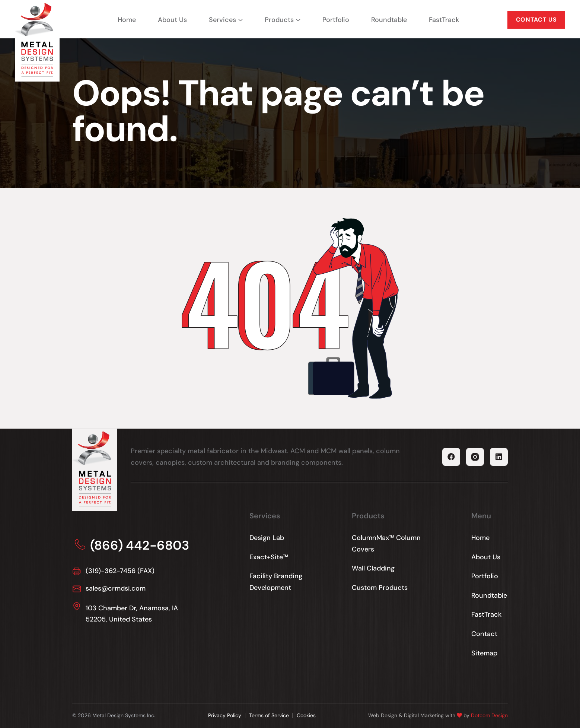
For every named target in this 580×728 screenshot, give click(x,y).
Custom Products (380, 588)
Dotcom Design (489, 715)
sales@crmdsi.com (116, 588)
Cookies (306, 715)
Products (279, 20)
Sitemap (484, 653)
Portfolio (336, 20)
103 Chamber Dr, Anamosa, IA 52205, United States (132, 614)
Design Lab (267, 538)
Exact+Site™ (269, 557)
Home (127, 20)
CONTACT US (536, 20)
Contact (484, 634)
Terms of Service (269, 715)
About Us (172, 20)
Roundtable (389, 20)
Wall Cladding (373, 568)
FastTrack (444, 20)
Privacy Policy (225, 715)
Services (222, 20)
